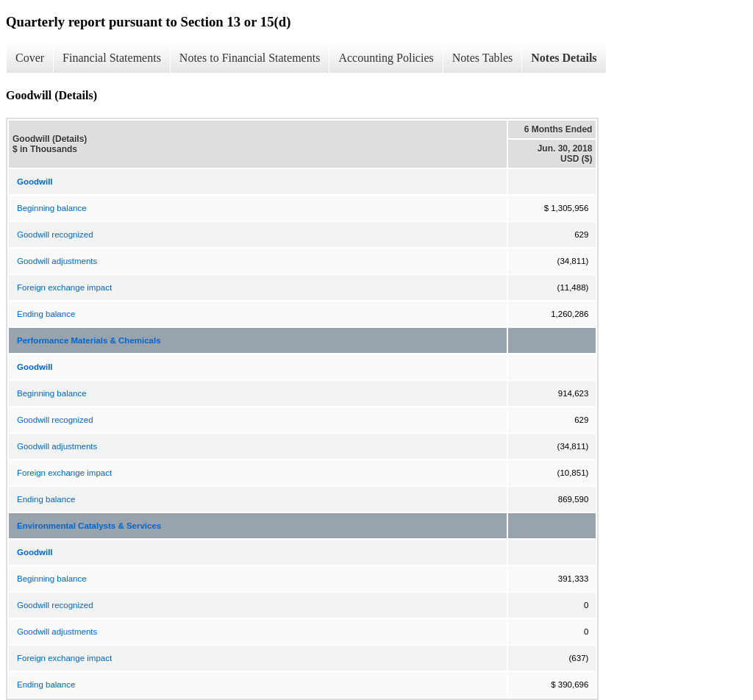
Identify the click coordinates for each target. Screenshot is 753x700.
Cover (30, 58)
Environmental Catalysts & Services (89, 526)
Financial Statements (112, 58)
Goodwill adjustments (57, 261)
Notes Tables (483, 58)
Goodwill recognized (55, 235)
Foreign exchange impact (64, 287)
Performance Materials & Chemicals (89, 340)
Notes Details (564, 58)
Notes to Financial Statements (250, 58)
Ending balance (46, 314)
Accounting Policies (386, 58)
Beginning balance (52, 208)
